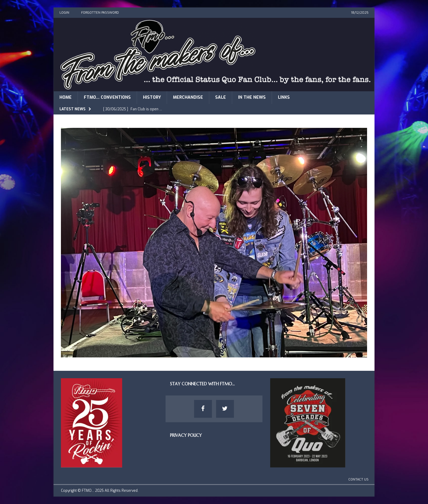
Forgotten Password (100, 13)
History (152, 97)
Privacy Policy (186, 435)
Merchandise (188, 97)
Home (66, 97)
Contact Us (358, 479)
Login (64, 13)
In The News (252, 97)
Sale (221, 97)
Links (284, 97)
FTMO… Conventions (107, 97)
